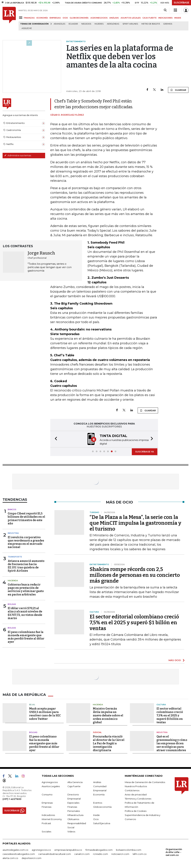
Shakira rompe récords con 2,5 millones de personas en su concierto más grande (135, 575)
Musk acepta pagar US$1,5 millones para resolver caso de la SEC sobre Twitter (45, 713)
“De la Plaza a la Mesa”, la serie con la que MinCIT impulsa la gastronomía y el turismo (135, 523)
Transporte (15, 556)
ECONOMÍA (42, 18)
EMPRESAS (55, 18)
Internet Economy (52, 819)
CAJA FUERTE (149, 18)
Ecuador (73, 24)
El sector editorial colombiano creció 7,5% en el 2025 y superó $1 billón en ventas (134, 622)
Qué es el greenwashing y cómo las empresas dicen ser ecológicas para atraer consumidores (172, 743)
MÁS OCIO (175, 660)
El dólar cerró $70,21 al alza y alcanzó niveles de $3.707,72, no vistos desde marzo (25, 613)
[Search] (165, 10)
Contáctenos (132, 790)
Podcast (46, 823)
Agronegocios (50, 782)
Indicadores (48, 815)
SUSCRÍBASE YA (145, 451)
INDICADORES (166, 18)
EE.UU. (32, 704)
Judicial (97, 732)
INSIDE (178, 18)
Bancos (12, 509)
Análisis (97, 782)
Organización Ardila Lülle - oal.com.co (174, 852)
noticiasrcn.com (120, 854)
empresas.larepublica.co (68, 849)
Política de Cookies (136, 811)
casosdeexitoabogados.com (19, 854)
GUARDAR (178, 90)
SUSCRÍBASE (181, 3)
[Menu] (21, 18)
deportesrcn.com (31, 858)
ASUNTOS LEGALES (131, 18)
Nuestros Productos (136, 786)
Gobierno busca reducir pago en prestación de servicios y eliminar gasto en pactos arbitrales (26, 589)
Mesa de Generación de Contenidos (145, 782)
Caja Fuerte (74, 786)
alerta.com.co (10, 858)
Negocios (86, 24)
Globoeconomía (102, 807)
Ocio (96, 819)
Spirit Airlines (130, 24)
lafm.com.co (140, 854)
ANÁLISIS (114, 18)
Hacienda (13, 580)
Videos (71, 831)
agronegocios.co (41, 849)
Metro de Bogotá (151, 24)
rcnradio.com (100, 854)
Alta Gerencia (75, 782)
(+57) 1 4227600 (12, 799)
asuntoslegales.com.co (15, 849)
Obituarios (73, 819)
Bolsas (12, 604)
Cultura (161, 704)
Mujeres (99, 24)
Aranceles (59, 24)
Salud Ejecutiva (102, 823)
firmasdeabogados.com (99, 849)
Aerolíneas (113, 24)
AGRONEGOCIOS (99, 18)
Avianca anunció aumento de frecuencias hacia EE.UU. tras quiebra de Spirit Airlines (26, 566)
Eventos (98, 802)
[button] (55, 439)
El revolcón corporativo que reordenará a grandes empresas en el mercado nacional (26, 542)
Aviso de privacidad (136, 794)
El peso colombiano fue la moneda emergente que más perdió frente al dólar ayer (26, 637)
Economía (99, 794)
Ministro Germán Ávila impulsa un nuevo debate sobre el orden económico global (108, 715)
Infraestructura (75, 815)
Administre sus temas (18, 155)
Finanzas (47, 807)
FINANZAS (29, 18)
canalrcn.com (82, 854)
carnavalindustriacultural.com (55, 854)
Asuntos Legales (51, 786)
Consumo (47, 794)
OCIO (65, 18)
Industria (13, 533)
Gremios (168, 24)
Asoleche (27, 28)
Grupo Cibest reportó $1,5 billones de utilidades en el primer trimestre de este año (26, 518)
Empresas (47, 802)
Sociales (46, 831)
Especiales (73, 802)
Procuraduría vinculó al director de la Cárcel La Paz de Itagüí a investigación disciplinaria (109, 743)
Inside (96, 815)
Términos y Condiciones (138, 798)
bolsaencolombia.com (129, 849)
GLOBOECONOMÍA (79, 18)
